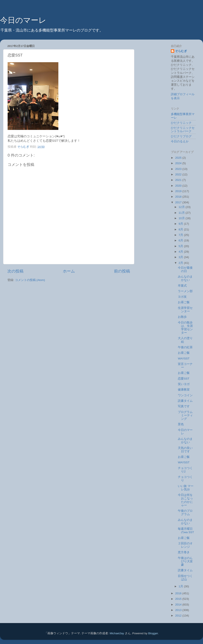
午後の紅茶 (185, 347)
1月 (181, 586)
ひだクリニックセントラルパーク (183, 130)
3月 (181, 257)
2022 (179, 174)
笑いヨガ (184, 384)
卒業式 (182, 286)
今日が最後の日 (185, 269)
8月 (181, 229)
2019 (179, 191)
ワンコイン (185, 395)
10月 (182, 218)
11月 (182, 213)
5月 (181, 246)
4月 (181, 252)
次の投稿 (15, 271)
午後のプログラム (185, 513)
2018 (179, 197)
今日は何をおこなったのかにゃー (185, 500)
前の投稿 (122, 271)
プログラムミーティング (185, 415)
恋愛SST (184, 379)
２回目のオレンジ (185, 545)
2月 (181, 263)
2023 (179, 169)
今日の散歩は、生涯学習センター (185, 328)
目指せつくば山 (185, 578)
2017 (179, 202)
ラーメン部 (185, 291)
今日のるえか (180, 141)
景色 (181, 424)
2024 (179, 163)
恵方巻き (184, 552)
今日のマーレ (23, 20)
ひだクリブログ (181, 136)
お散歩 (182, 317)
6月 (181, 240)
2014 (179, 605)
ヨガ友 (182, 297)
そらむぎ (181, 51)
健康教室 (184, 390)
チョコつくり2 (185, 470)
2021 (179, 180)
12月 (182, 207)
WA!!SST (184, 358)
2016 (179, 593)
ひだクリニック (181, 123)
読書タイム (185, 401)
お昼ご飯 (184, 302)
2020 (179, 186)
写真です (184, 406)
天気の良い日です (185, 450)
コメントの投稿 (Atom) (30, 280)
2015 (179, 599)
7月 (181, 235)
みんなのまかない (185, 278)
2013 (179, 610)
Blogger (153, 633)
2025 (179, 158)
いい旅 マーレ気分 (186, 488)
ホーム (69, 271)
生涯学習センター (185, 310)
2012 (179, 616)
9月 (181, 224)
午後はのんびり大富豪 (185, 561)
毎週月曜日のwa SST (186, 530)
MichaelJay (117, 633)
